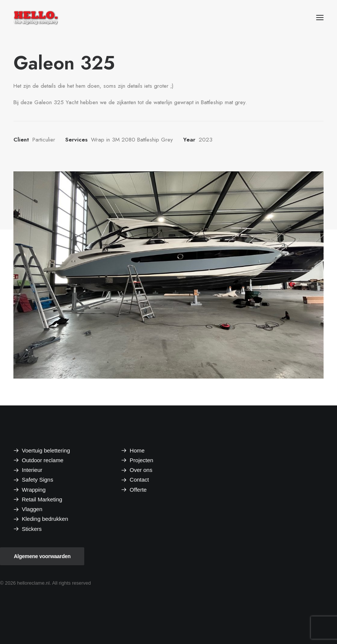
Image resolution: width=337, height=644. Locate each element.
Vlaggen (32, 509)
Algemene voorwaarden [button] (42, 556)
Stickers (32, 529)
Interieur (32, 470)
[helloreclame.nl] (36, 18)
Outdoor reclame (43, 460)
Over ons (141, 470)
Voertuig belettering (46, 450)
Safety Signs (38, 480)
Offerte (138, 490)
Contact (139, 480)
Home (137, 450)
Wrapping (34, 490)
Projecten (141, 460)
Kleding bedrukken (45, 519)
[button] (320, 18)
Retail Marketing (42, 499)
